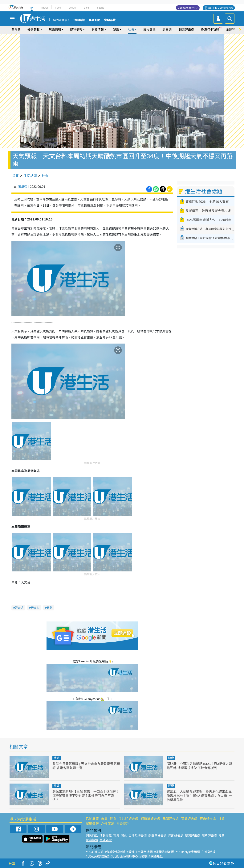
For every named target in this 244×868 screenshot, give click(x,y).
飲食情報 (98, 30)
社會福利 (123, 824)
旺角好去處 (208, 819)
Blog (86, 8)
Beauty (72, 8)
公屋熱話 (79, 20)
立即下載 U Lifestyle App (220, 8)
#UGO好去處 (95, 852)
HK (32, 8)
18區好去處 (186, 30)
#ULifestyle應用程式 (189, 852)
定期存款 (110, 20)
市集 (104, 819)
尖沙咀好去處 (128, 819)
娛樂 (116, 30)
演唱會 (16, 30)
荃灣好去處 (189, 819)
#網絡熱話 (156, 856)
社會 (131, 30)
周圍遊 (167, 30)
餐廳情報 (92, 824)
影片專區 (149, 30)
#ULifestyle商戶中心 (124, 856)
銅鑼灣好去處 (150, 819)
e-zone (100, 8)
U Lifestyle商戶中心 (188, 8)
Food (58, 8)
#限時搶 (210, 852)
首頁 (15, 176)
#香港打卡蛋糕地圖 (140, 852)
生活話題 (30, 176)
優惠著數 (34, 30)
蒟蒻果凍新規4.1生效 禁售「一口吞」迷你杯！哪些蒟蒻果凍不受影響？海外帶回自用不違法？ (86, 796)
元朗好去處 (171, 819)
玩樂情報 (55, 30)
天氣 (50, 608)
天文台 (35, 608)
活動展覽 (92, 819)
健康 (171, 758)
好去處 (19, 608)
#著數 (143, 856)
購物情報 (76, 30)
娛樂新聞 (94, 20)
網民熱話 (92, 836)
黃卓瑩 (23, 187)
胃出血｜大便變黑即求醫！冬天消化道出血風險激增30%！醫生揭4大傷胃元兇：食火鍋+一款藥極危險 (199, 796)
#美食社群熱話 (115, 852)
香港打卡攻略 (210, 30)
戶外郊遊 (108, 824)
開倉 (113, 819)
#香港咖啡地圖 (164, 852)
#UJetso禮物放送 (98, 856)
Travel (44, 8)
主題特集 (232, 30)
